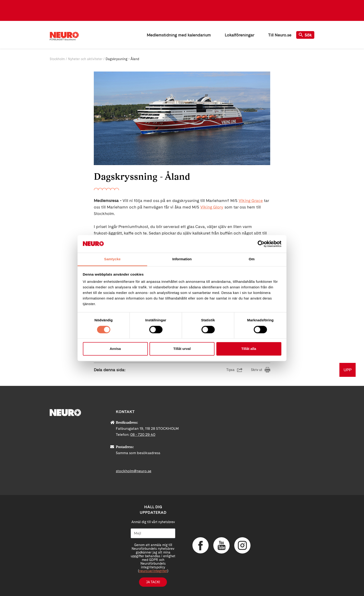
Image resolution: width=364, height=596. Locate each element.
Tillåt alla (249, 349)
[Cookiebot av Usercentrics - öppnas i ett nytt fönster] (261, 244)
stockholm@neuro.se (134, 471)
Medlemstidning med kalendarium (179, 35)
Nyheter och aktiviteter (85, 59)
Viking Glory (212, 207)
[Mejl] (153, 533)
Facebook (201, 545)
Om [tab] (252, 259)
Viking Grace (251, 200)
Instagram (242, 545)
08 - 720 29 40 (143, 435)
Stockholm (57, 59)
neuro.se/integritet (153, 571)
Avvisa (115, 349)
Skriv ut (257, 370)
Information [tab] (182, 259)
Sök (305, 35)
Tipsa (230, 370)
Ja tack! (153, 582)
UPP (348, 370)
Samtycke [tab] (112, 259)
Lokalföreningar (239, 35)
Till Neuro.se (280, 35)
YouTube (221, 545)
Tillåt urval (182, 349)
